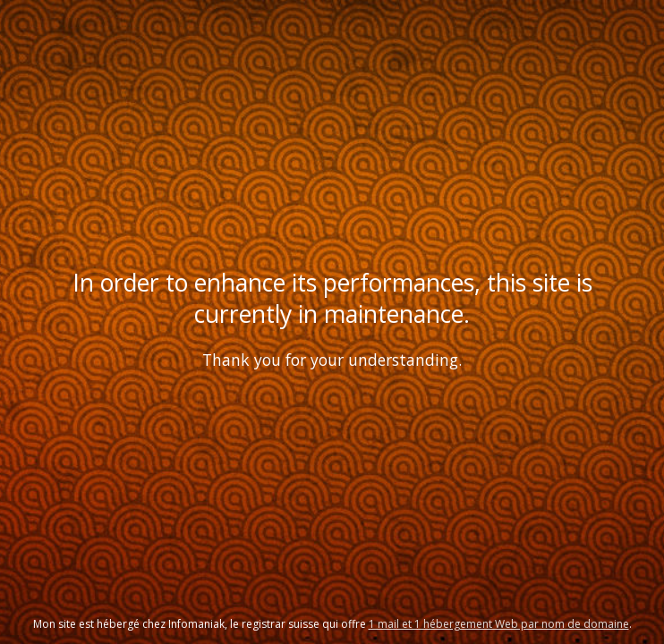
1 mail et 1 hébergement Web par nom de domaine (499, 624)
